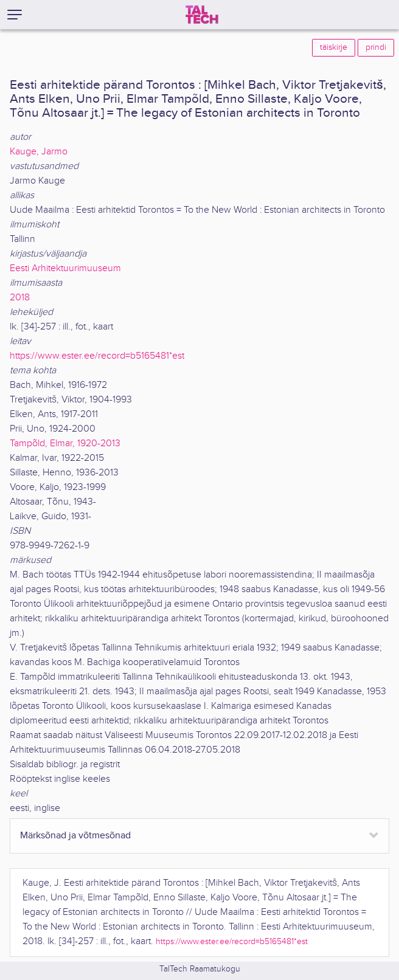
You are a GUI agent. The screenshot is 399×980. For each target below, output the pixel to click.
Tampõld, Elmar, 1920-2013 (65, 443)
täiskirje (334, 47)
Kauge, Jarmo (39, 152)
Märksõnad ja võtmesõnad (75, 836)
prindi (376, 47)
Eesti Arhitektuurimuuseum (65, 268)
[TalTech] (202, 15)
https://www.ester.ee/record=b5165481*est (97, 356)
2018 (20, 298)
